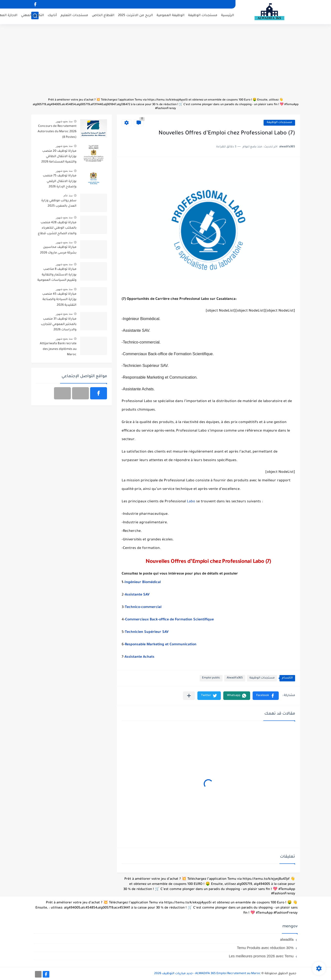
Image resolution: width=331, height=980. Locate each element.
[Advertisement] (166, 63)
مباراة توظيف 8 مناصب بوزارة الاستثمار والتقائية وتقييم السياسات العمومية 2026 (57, 276)
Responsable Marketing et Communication (161, 645)
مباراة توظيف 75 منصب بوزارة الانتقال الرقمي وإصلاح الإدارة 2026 (60, 181)
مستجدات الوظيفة (203, 16)
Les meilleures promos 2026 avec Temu (261, 956)
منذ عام (68, 195)
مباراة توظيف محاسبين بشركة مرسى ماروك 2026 (58, 250)
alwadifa (287, 939)
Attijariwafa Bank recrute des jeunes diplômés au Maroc (58, 349)
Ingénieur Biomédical (143, 583)
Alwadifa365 (235, 678)
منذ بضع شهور (64, 121)
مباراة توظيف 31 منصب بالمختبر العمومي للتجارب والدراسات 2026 (59, 325)
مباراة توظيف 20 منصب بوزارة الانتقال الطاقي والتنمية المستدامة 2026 (59, 157)
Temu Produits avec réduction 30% (265, 948)
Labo (192, 502)
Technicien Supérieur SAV (147, 632)
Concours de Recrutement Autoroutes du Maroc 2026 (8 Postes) (57, 132)
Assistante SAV (137, 595)
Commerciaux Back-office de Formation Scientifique (169, 620)
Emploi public (211, 678)
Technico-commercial (143, 607)
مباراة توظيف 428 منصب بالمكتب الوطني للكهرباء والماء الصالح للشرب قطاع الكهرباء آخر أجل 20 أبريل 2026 (57, 229)
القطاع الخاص (103, 16)
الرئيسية (228, 16)
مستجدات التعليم (74, 16)
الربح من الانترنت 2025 (135, 16)
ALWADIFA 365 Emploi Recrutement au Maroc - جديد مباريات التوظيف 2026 (207, 974)
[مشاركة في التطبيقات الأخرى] (189, 696)
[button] (266, 696)
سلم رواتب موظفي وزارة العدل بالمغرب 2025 (59, 203)
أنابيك (52, 16)
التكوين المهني (32, 16)
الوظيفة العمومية (171, 16)
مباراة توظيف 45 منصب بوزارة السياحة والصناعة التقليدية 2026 (59, 300)
